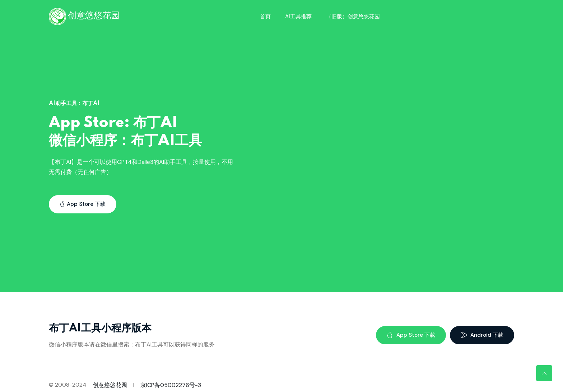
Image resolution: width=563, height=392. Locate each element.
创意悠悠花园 (110, 385)
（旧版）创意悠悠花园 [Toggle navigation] (353, 16)
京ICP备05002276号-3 (171, 385)
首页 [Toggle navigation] (265, 16)
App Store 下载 (83, 204)
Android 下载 (482, 335)
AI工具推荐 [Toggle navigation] (298, 16)
